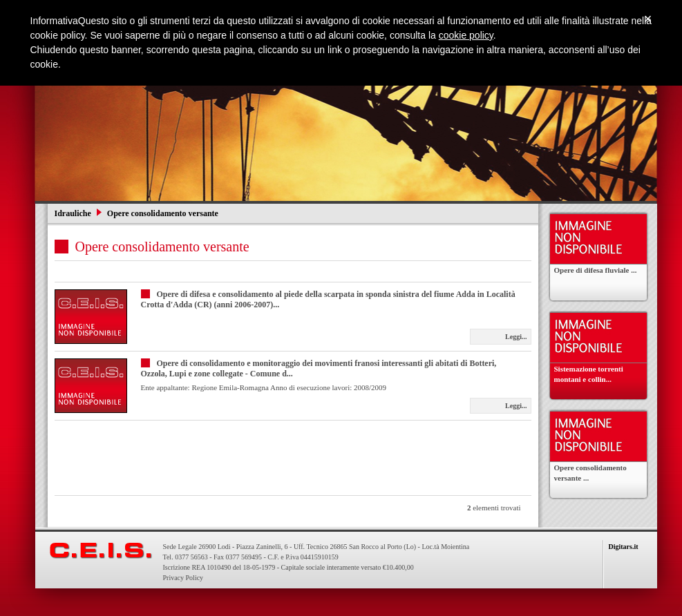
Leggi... (516, 337)
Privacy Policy (183, 578)
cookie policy (466, 35)
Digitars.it (624, 547)
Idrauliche (74, 213)
